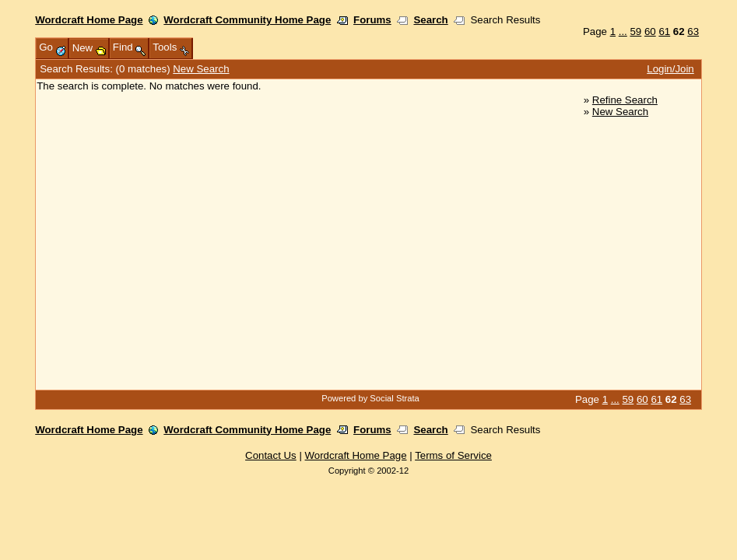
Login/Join (670, 69)
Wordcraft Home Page (89, 20)
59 (635, 31)
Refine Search (625, 100)
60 (650, 31)
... (623, 31)
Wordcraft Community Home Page (247, 20)
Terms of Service (453, 455)
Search (430, 20)
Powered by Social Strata (370, 398)
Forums (372, 20)
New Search (201, 69)
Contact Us (271, 455)
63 (693, 31)
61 (664, 31)
